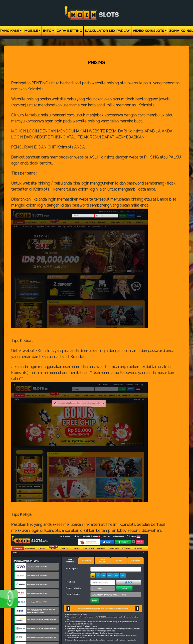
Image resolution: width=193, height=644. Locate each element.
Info (47, 31)
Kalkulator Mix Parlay (107, 31)
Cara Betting (69, 31)
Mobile (31, 31)
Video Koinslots (148, 31)
